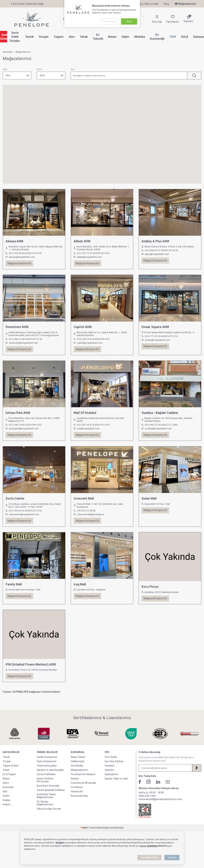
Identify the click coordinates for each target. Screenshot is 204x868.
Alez (72, 37)
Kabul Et (172, 858)
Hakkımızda (77, 767)
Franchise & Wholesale (83, 789)
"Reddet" (60, 843)
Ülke (5, 69)
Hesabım (110, 772)
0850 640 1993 (147, 802)
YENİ (173, 37)
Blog (166, 4)
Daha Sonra (109, 21)
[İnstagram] (149, 788)
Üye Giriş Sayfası (114, 767)
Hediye (7, 806)
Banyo (112, 37)
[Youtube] (168, 788)
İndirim (7, 811)
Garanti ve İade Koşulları (50, 776)
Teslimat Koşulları (47, 772)
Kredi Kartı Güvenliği (48, 792)
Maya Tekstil (78, 763)
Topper (59, 37)
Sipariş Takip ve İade (147, 4)
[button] (51, 117)
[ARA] (194, 76)
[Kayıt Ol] (197, 774)
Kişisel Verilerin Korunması (45, 786)
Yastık (29, 37)
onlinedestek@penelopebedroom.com (160, 805)
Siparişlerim (111, 780)
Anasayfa (7, 52)
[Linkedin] (158, 788)
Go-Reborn (77, 793)
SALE (185, 37)
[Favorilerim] (173, 19)
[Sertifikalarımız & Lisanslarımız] (15, 734)
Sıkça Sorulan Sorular (49, 815)
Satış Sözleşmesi (47, 767)
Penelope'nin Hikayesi (83, 780)
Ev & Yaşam (9, 780)
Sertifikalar (77, 772)
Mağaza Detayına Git (19, 263)
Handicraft (77, 798)
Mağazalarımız (185, 4)
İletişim (75, 785)
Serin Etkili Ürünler (15, 37)
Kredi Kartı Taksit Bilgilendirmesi (46, 802)
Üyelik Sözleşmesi (47, 763)
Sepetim (109, 776)
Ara (73, 69)
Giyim (125, 37)
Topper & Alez (11, 772)
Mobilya (140, 37)
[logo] (32, 19)
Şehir (39, 69)
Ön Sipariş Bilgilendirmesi (45, 809)
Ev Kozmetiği (157, 37)
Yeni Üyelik (111, 763)
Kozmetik (8, 793)
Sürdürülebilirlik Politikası (51, 796)
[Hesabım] (157, 19)
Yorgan (44, 37)
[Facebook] (140, 788)
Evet (129, 21)
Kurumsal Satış (79, 802)
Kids (5, 798)
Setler (6, 802)
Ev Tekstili (98, 37)
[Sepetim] (188, 19)
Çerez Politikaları (46, 780)
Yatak (84, 37)
